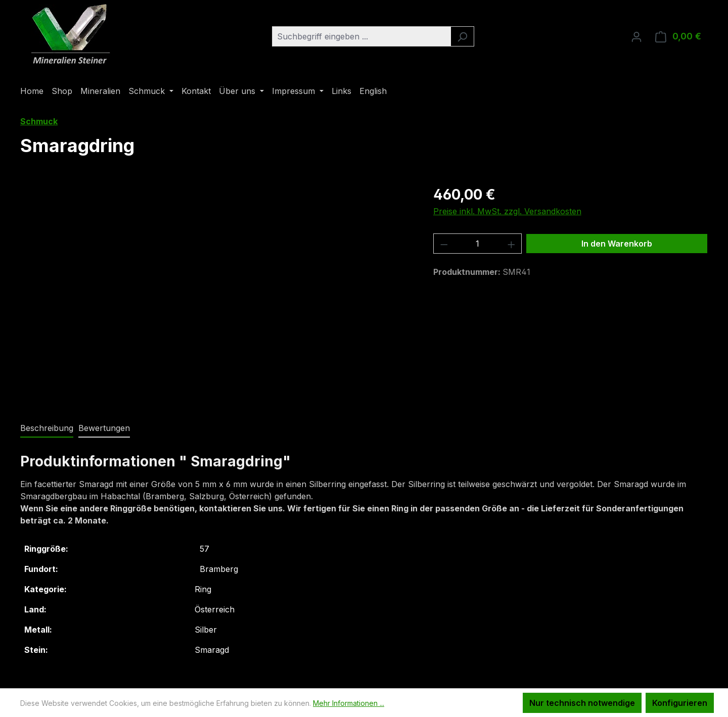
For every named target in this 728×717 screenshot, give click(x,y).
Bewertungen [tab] (104, 428)
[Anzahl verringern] (444, 244)
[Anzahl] (477, 244)
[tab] (47, 428)
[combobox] (361, 36)
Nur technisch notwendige (582, 703)
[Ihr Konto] (636, 36)
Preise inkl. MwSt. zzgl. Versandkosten (507, 211)
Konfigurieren (680, 703)
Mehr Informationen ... (349, 703)
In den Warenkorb (617, 244)
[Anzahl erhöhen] (512, 244)
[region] (217, 293)
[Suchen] (462, 36)
